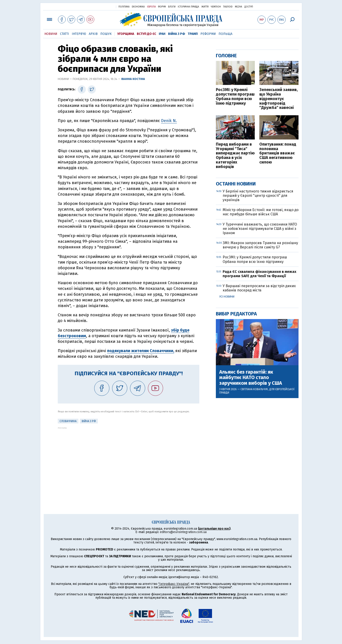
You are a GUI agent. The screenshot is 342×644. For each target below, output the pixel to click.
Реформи (208, 34)
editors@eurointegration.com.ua (183, 532)
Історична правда (188, 7)
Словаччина (68, 421)
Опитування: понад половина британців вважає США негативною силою (278, 153)
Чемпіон (216, 7)
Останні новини (236, 184)
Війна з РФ (177, 34)
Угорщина (126, 34)
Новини (51, 34)
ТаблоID (228, 7)
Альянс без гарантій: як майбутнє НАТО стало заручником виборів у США (251, 378)
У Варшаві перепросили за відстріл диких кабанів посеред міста (259, 288)
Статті (65, 34)
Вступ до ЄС (146, 34)
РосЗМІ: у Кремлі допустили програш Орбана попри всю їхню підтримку (235, 97)
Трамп (193, 34)
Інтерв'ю (79, 34)
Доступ (249, 7)
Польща (225, 34)
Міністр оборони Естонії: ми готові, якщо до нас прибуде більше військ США (261, 212)
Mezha (238, 7)
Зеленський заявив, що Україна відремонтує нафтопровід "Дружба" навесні (278, 99)
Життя (205, 7)
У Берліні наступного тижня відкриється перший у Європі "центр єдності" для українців (258, 196)
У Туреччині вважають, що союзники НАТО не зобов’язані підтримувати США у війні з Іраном (260, 229)
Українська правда (101, 6)
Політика (124, 7)
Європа (151, 7)
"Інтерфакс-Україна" (174, 584)
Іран (162, 34)
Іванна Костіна (133, 79)
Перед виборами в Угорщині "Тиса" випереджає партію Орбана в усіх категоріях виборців (235, 156)
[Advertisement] (129, 461)
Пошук (106, 34)
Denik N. (169, 121)
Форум (162, 7)
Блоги (172, 7)
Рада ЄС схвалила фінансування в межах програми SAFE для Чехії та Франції (259, 274)
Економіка (138, 7)
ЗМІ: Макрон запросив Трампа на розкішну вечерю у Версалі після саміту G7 (260, 245)
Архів (93, 34)
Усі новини (227, 297)
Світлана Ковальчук (254, 389)
